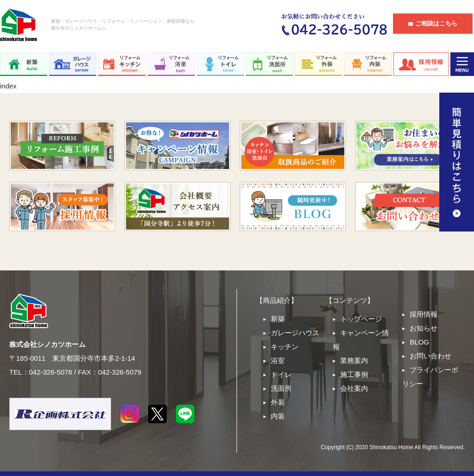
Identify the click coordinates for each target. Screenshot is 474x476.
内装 (278, 416)
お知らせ (424, 328)
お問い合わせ (430, 356)
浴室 (278, 360)
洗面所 (281, 388)
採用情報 (424, 314)
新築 (278, 319)
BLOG (419, 342)
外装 (278, 402)
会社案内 (354, 388)
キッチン (285, 347)
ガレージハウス (295, 333)
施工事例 (354, 374)
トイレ (281, 374)
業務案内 (354, 360)
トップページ (361, 319)
